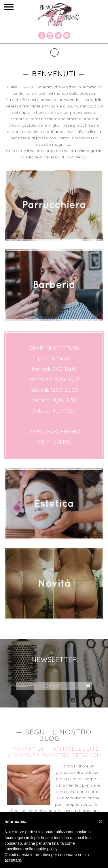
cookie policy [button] (46, 849)
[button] (101, 821)
